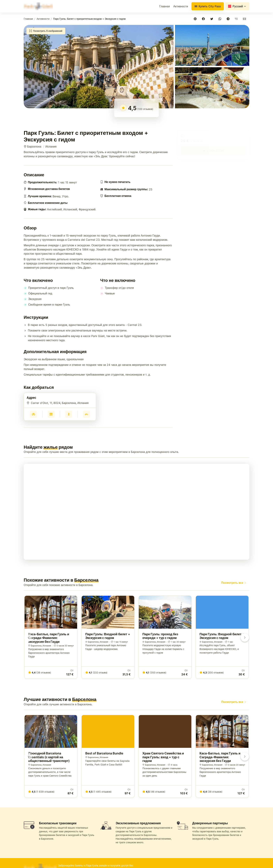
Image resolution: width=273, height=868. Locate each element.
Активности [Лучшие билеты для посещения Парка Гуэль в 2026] (181, 6)
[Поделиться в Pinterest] (196, 19)
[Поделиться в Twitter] (212, 19)
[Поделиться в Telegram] (229, 19)
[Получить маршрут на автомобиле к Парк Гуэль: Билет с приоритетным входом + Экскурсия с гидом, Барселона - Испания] (33, 414)
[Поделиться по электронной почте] (245, 19)
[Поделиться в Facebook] (204, 19)
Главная (165, 6)
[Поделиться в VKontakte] (237, 19)
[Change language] (237, 6)
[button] (99, 67)
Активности (43, 19)
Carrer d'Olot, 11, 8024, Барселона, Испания (60, 403)
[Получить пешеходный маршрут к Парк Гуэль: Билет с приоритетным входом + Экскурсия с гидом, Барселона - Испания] (69, 414)
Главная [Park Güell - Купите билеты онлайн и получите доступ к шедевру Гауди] (28, 19)
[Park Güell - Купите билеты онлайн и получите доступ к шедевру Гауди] (38, 6)
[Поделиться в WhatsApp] (221, 19)
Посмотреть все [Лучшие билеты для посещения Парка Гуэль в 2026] (234, 583)
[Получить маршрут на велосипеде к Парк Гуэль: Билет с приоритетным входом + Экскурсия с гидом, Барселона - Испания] (86, 414)
